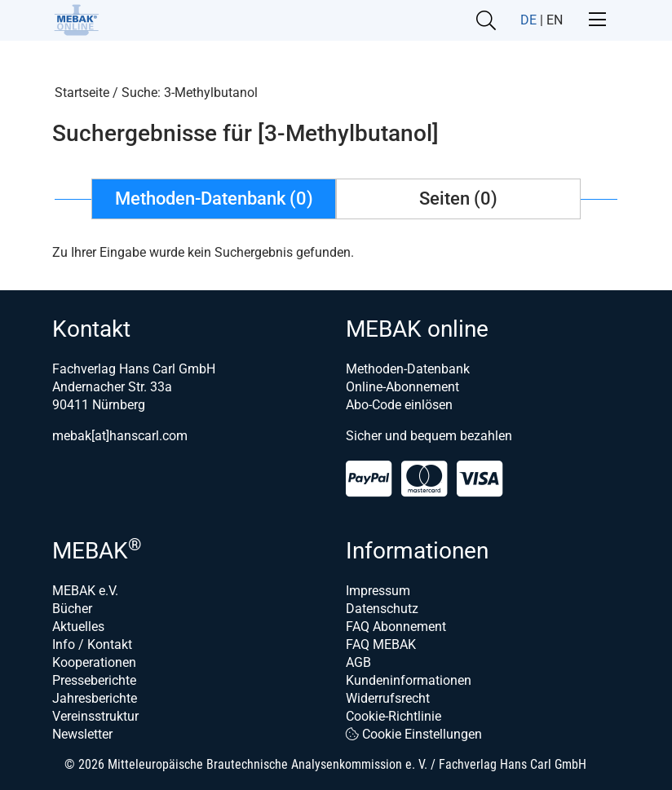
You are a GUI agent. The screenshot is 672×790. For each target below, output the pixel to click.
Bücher (72, 609)
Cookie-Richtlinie (393, 716)
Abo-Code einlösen (399, 405)
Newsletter (82, 734)
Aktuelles (78, 627)
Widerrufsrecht (388, 698)
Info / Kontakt (92, 644)
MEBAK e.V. (85, 591)
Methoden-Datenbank (408, 369)
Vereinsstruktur (95, 716)
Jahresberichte (95, 698)
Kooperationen (94, 662)
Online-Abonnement (402, 387)
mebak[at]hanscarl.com (120, 436)
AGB (358, 662)
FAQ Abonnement (396, 627)
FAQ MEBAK (381, 644)
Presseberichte (94, 680)
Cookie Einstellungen (414, 734)
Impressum (378, 591)
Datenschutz (382, 609)
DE (528, 20)
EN (555, 20)
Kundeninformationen (409, 680)
